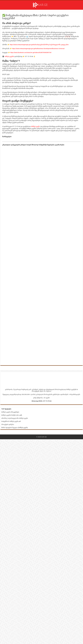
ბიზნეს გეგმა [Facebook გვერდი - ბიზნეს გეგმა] (6, 412)
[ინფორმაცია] (26, 356)
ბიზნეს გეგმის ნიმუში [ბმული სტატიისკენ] (9, 415)
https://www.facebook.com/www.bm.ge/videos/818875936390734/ (31, 52)
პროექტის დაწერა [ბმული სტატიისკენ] (8, 424)
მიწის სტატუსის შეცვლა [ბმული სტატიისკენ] (9, 428)
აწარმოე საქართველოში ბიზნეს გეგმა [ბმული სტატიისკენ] (15, 418)
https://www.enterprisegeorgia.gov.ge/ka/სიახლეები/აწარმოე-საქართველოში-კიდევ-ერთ (39, 45)
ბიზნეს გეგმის (9, 56)
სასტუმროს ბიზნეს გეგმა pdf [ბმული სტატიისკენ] (11, 421)
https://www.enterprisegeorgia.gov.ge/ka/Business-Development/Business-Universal (38, 49)
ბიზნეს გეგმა (35, 126)
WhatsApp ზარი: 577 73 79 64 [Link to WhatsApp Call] (41, 401)
